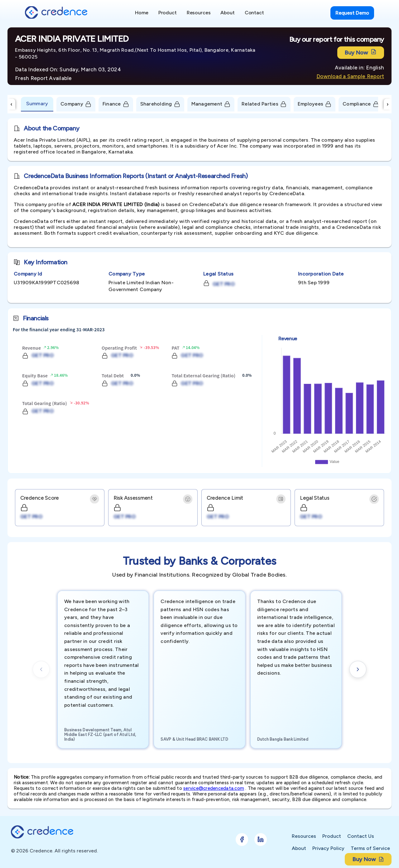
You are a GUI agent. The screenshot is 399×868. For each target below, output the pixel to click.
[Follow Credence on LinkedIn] (261, 840)
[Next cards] (358, 669)
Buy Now (361, 52)
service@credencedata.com (214, 788)
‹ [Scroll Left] (12, 104)
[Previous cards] (41, 669)
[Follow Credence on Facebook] (242, 840)
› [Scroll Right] (388, 104)
